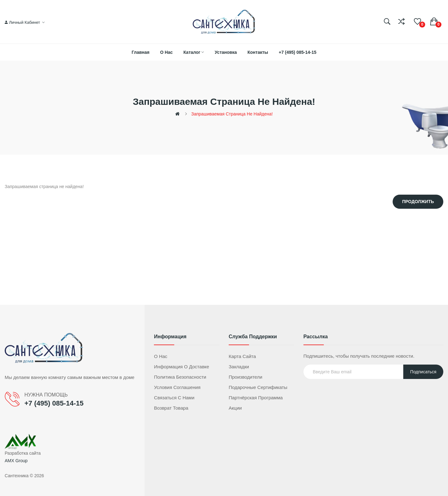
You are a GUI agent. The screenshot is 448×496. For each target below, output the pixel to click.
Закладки (239, 367)
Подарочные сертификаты (258, 387)
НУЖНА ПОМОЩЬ (46, 395)
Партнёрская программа (256, 398)
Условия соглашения (177, 387)
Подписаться (423, 372)
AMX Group (16, 461)
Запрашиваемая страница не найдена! (232, 114)
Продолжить (418, 202)
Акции (235, 408)
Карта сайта (242, 356)
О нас (161, 356)
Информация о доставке (181, 367)
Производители (245, 377)
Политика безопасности (180, 377)
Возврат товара (171, 408)
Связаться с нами (174, 398)
